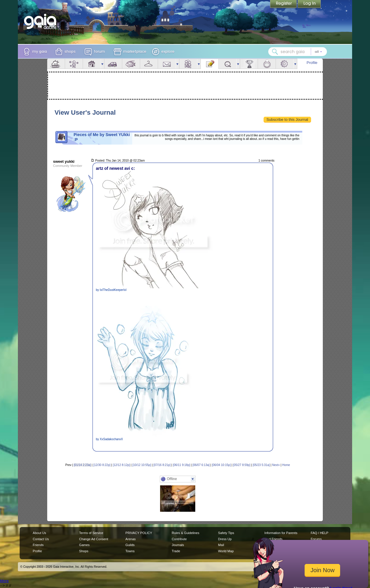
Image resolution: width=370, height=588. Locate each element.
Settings (285, 64)
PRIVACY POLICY (139, 533)
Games (84, 545)
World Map (226, 551)
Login (309, 4)
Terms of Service (91, 533)
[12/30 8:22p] (102, 465)
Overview (56, 64)
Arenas (131, 539)
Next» (276, 465)
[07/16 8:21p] (162, 465)
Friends (188, 64)
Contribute (179, 539)
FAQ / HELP (320, 533)
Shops (84, 551)
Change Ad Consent (94, 539)
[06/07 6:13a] (201, 465)
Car (113, 64)
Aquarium (131, 64)
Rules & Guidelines (186, 533)
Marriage (267, 64)
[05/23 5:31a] (261, 465)
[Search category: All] (318, 52)
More (4, 581)
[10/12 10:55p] (142, 465)
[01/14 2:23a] (82, 465)
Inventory (149, 64)
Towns (130, 551)
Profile (312, 63)
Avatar (74, 64)
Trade (176, 551)
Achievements (249, 64)
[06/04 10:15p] (221, 465)
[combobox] (298, 52)
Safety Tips (226, 533)
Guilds (130, 545)
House (92, 64)
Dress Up (225, 539)
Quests (228, 64)
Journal (210, 64)
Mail (167, 64)
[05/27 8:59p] (242, 465)
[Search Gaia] (275, 52)
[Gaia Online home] (42, 21)
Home (286, 465)
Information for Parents (281, 533)
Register (284, 4)
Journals (178, 545)
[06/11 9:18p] (181, 465)
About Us (39, 533)
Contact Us (41, 539)
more (102, 64)
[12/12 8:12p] (121, 465)
